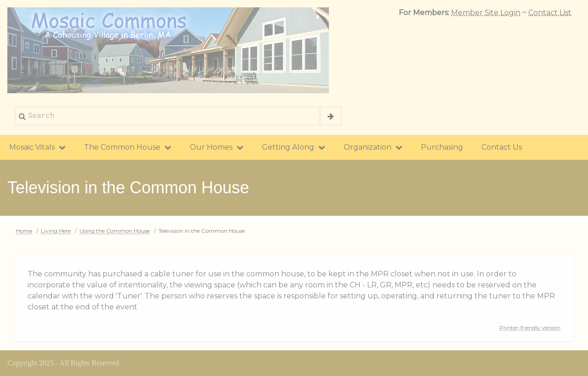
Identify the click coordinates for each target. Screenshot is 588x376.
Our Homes (217, 147)
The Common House (128, 147)
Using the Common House (115, 231)
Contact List (550, 13)
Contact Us (502, 147)
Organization (373, 147)
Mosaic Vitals (37, 147)
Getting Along (294, 147)
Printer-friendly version (530, 328)
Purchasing (442, 147)
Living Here (56, 231)
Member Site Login (486, 13)
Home (24, 231)
